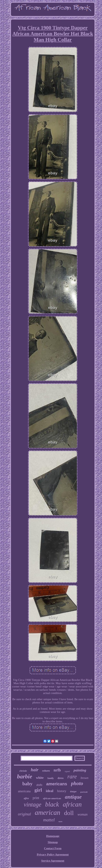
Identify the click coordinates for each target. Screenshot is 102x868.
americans (57, 784)
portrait (84, 792)
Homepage (53, 836)
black (52, 804)
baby (27, 784)
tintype (73, 791)
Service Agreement (53, 861)
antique (73, 797)
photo (77, 783)
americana (24, 791)
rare (72, 776)
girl (38, 790)
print (36, 798)
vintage (33, 804)
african (72, 804)
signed (67, 771)
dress (61, 778)
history (62, 791)
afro (26, 798)
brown (84, 778)
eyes (60, 821)
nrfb (57, 770)
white (40, 778)
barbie (25, 776)
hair (35, 770)
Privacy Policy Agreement (53, 855)
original (24, 814)
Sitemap (53, 842)
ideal (50, 791)
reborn (46, 771)
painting (80, 770)
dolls (39, 785)
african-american (52, 798)
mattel (49, 820)
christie (23, 771)
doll (69, 813)
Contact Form (53, 848)
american (48, 813)
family (51, 778)
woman (83, 814)
